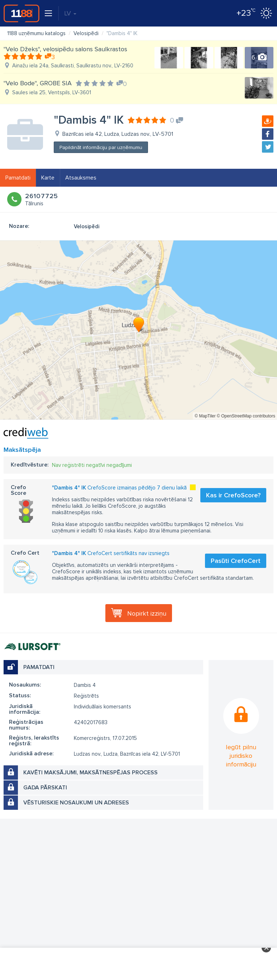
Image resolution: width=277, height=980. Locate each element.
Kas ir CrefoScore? (233, 495)
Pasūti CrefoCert (236, 561)
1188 (22, 13)
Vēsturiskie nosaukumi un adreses (76, 803)
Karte (48, 178)
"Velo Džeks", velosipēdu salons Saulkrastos (65, 49)
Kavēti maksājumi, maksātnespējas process (90, 773)
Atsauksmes (81, 178)
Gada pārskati (45, 788)
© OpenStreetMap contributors (246, 416)
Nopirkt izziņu (147, 613)
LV (70, 13)
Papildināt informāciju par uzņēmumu (101, 147)
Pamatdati (18, 178)
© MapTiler (205, 416)
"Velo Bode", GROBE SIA (38, 83)
